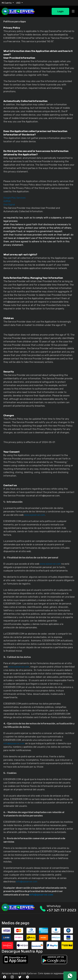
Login (60, 11)
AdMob (7, 201)
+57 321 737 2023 (61, 910)
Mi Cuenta (7, 3)
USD (19, 3)
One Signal (9, 205)
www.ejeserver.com (35, 515)
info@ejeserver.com (14, 743)
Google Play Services (14, 198)
